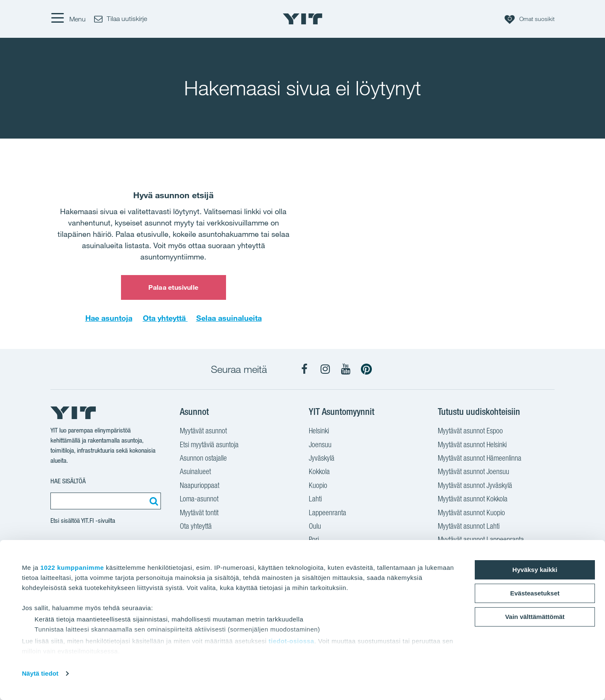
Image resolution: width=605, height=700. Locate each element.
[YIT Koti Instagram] (325, 369)
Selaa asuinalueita (229, 318)
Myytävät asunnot (203, 432)
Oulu (315, 527)
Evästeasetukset (535, 593)
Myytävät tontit (199, 514)
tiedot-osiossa (291, 641)
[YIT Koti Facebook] (305, 369)
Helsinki (319, 432)
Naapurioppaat (200, 486)
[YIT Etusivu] (302, 19)
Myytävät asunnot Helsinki (472, 446)
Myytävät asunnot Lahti (469, 527)
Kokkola (319, 472)
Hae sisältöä (68, 481)
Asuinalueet (195, 472)
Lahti (315, 500)
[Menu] (68, 19)
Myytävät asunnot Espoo (470, 432)
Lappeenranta (327, 514)
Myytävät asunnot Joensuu (473, 472)
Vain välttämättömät (535, 617)
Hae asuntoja (109, 318)
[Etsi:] (153, 501)
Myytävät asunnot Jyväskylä (475, 486)
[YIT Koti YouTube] (346, 369)
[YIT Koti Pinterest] (366, 369)
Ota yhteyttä (165, 318)
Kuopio (318, 486)
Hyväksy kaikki (535, 570)
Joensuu (320, 446)
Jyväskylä (322, 459)
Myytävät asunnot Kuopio (471, 514)
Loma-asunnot (199, 500)
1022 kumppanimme (72, 568)
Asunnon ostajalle (203, 459)
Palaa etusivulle (173, 287)
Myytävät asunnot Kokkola (473, 500)
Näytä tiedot (40, 673)
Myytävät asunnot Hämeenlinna (480, 459)
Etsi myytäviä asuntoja (209, 446)
